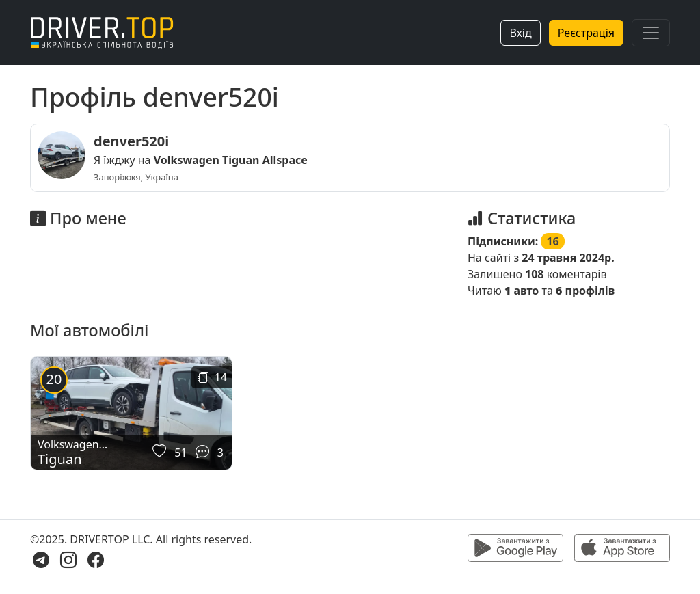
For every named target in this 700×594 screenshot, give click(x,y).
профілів (585, 291)
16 (552, 241)
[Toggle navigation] (651, 33)
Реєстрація (586, 33)
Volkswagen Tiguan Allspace (231, 160)
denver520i (131, 141)
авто (522, 291)
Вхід (520, 33)
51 (180, 453)
